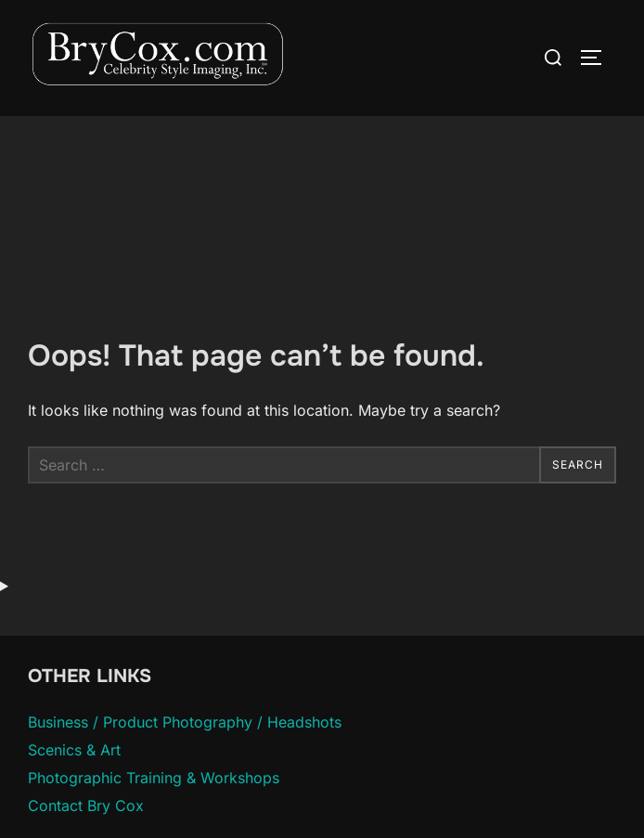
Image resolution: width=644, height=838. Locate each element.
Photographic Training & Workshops (154, 778)
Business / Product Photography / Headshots (185, 722)
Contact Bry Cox (86, 806)
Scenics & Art (74, 750)
